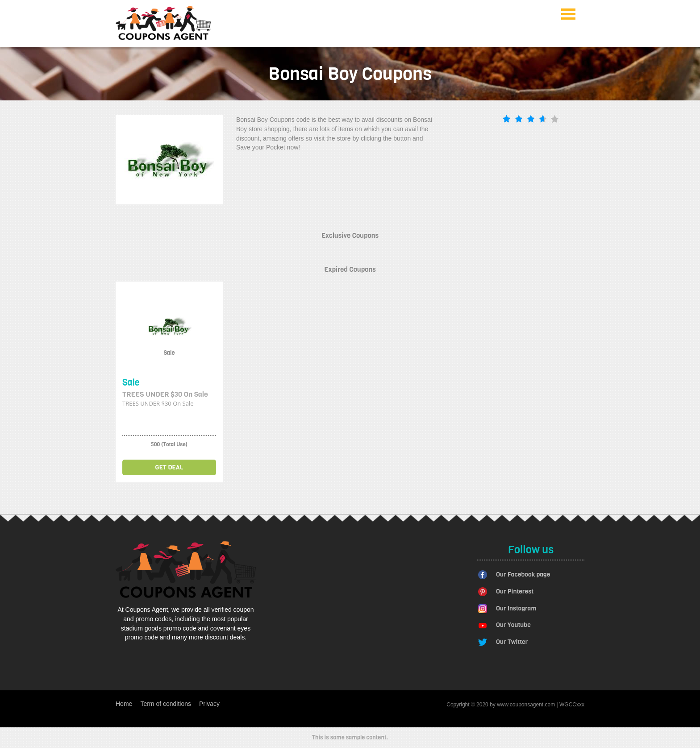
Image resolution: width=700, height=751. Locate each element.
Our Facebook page (523, 575)
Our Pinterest (515, 591)
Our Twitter (512, 642)
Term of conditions (166, 704)
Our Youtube (513, 625)
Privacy (209, 704)
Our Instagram (516, 608)
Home (124, 704)
